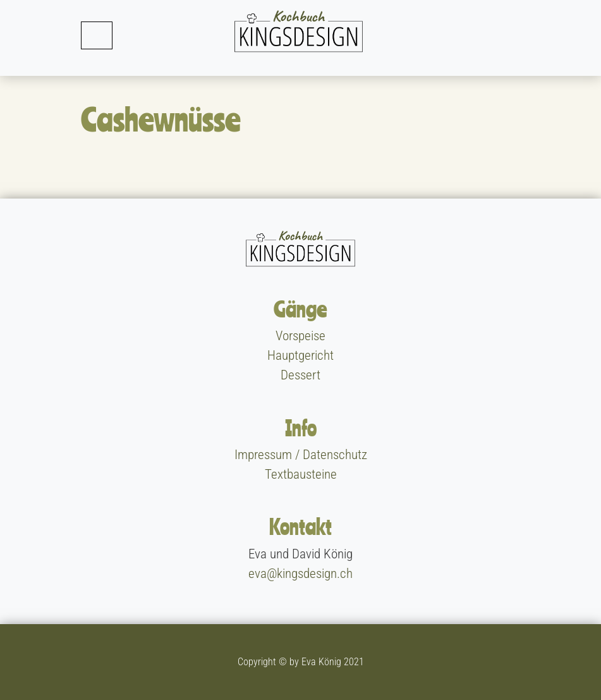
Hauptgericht (300, 355)
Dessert (300, 375)
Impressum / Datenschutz (301, 455)
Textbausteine (301, 474)
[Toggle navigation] (97, 35)
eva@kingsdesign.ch (300, 574)
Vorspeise (300, 336)
